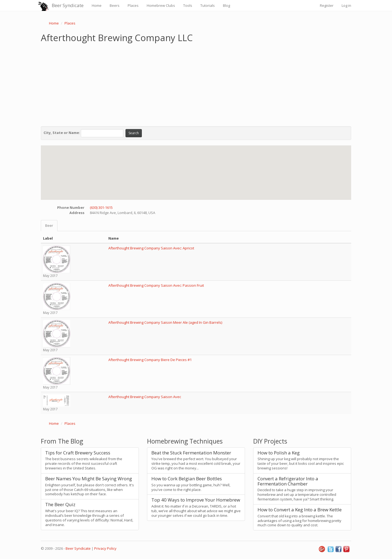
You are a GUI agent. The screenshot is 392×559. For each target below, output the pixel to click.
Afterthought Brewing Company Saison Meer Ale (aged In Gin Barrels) (165, 322)
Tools (188, 5)
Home (97, 5)
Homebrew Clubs (161, 5)
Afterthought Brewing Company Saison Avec (145, 397)
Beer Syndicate (68, 5)
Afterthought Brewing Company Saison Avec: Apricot (151, 248)
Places (133, 5)
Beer (49, 225)
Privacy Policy (105, 548)
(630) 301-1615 (101, 207)
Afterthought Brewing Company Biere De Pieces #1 (150, 360)
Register (327, 5)
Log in (346, 5)
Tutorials (208, 5)
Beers (115, 5)
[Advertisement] (196, 83)
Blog (226, 5)
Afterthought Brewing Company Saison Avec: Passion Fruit (156, 285)
